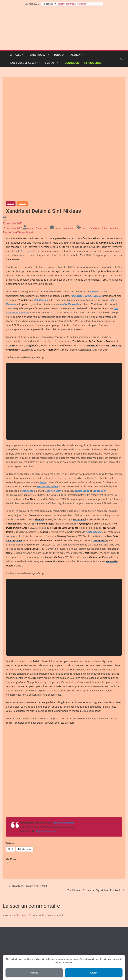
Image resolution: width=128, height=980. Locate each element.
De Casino (95, 174)
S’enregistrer (93, 63)
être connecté (23, 861)
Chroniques (37, 55)
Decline (34, 973)
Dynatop (60, 55)
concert (85, 174)
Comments (15, 940)
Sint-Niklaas (18, 179)
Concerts (22, 150)
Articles (16, 55)
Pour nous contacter (18, 947)
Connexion (72, 63)
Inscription (13, 920)
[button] (23, 55)
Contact (50, 63)
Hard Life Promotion (64, 769)
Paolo (94, 478)
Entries (13, 934)
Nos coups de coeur (23, 63)
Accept (94, 973)
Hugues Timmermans (39, 174)
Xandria (30, 179)
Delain (105, 174)
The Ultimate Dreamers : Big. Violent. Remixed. (96, 836)
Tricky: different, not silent (73, 4)
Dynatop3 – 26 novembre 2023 (27, 832)
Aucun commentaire (63, 174)
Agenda (75, 55)
